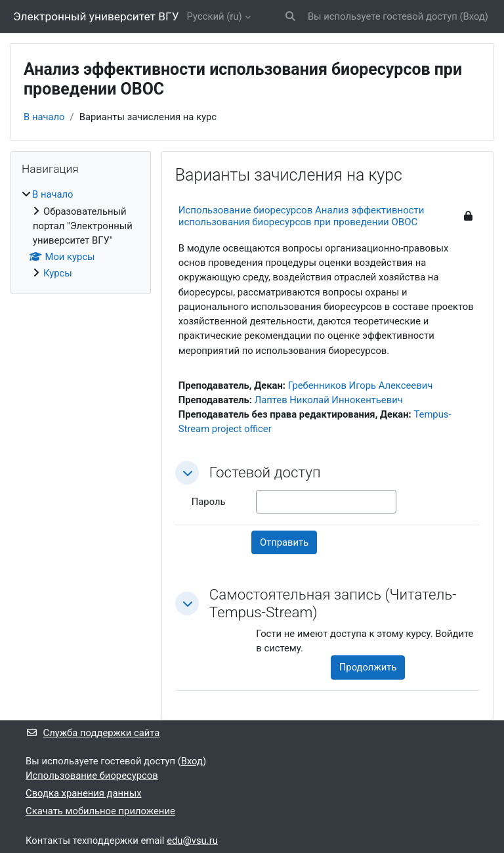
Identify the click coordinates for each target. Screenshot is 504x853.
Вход (474, 16)
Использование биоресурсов (92, 776)
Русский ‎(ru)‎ (215, 16)
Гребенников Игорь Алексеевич (361, 385)
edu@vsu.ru (192, 841)
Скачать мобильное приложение (100, 811)
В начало (44, 117)
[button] (290, 16)
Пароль (209, 502)
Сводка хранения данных (83, 793)
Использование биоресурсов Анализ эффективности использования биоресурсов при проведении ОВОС (302, 216)
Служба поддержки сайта (93, 733)
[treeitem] (81, 234)
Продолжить (368, 667)
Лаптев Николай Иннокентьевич (329, 400)
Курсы (58, 273)
